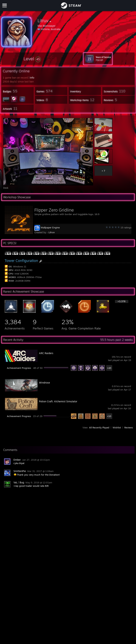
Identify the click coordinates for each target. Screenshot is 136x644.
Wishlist (117, 428)
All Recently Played (99, 428)
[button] (32, 59)
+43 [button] (109, 368)
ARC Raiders (46, 353)
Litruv (52, 232)
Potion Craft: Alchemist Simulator (58, 401)
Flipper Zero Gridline (54, 210)
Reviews (129, 428)
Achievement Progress (19, 368)
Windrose (44, 383)
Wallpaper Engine (50, 227)
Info (32, 78)
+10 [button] (109, 416)
